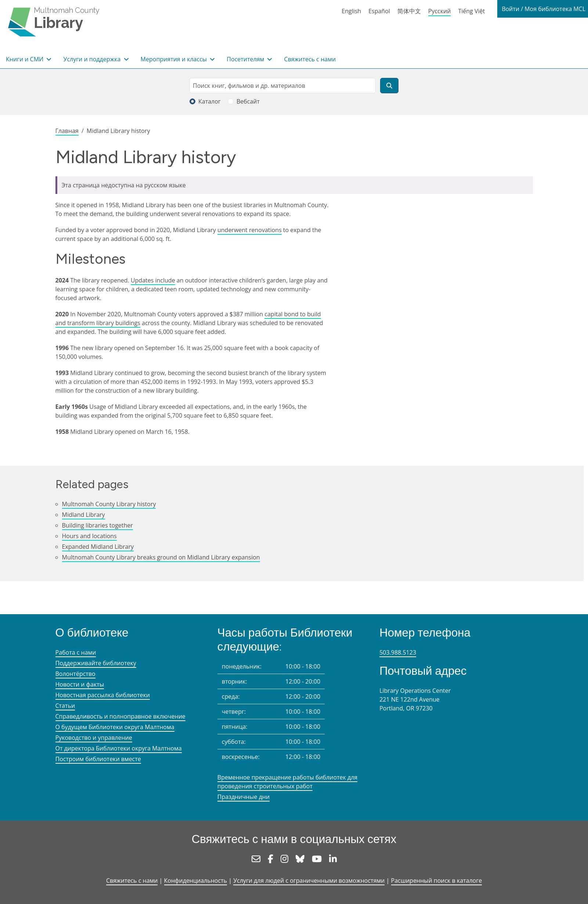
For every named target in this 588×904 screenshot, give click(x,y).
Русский (440, 11)
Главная (67, 131)
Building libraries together (98, 525)
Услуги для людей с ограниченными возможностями (309, 880)
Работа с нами (76, 652)
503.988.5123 (398, 652)
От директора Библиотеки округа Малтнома (119, 748)
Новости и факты (80, 684)
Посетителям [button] (246, 59)
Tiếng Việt (471, 11)
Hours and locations (89, 536)
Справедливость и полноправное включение (120, 716)
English (351, 11)
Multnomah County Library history (109, 504)
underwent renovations (250, 230)
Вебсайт (248, 101)
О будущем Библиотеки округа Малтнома (115, 727)
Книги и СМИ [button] (25, 59)
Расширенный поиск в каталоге (437, 880)
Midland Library (84, 515)
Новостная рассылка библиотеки (103, 695)
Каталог (210, 101)
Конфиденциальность (196, 880)
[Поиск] (389, 86)
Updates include (153, 280)
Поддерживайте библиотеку (96, 663)
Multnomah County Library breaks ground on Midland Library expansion (161, 557)
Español (379, 11)
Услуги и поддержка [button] (93, 59)
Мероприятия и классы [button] (175, 59)
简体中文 (409, 11)
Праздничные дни (244, 797)
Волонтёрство (75, 674)
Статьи (65, 706)
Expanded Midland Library (98, 547)
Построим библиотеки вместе (98, 759)
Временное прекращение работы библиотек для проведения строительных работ (287, 782)
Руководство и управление (94, 738)
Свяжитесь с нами (310, 59)
